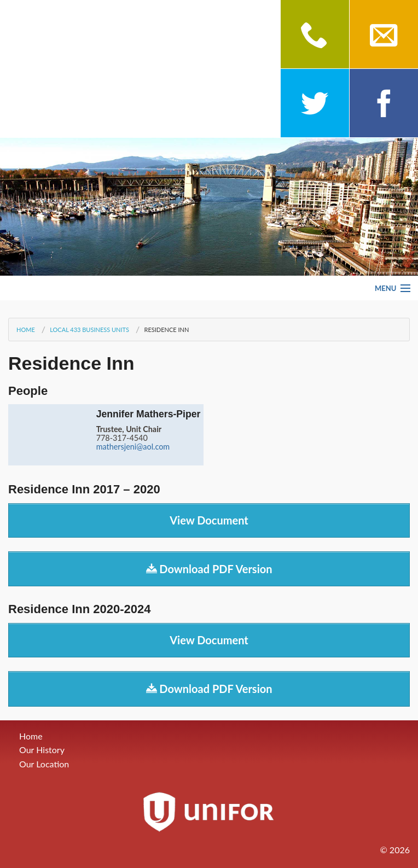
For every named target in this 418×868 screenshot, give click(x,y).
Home (26, 330)
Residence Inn (166, 330)
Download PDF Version (209, 569)
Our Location (44, 764)
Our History (42, 750)
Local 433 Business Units (89, 330)
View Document (209, 520)
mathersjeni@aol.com (133, 447)
